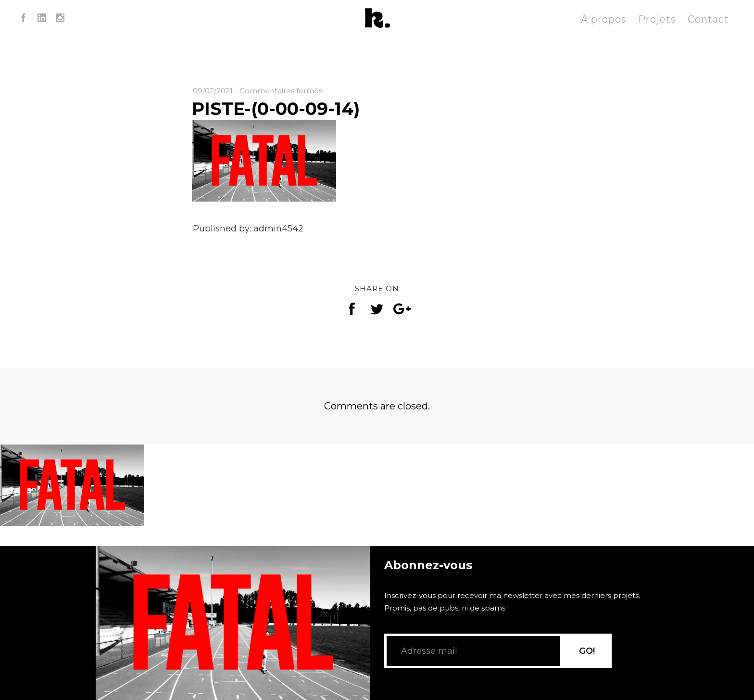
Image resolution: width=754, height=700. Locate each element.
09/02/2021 (213, 91)
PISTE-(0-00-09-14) (276, 109)
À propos (604, 19)
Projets (657, 19)
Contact (708, 19)
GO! (587, 651)
